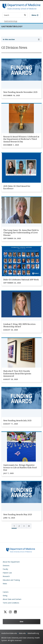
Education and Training (11, 580)
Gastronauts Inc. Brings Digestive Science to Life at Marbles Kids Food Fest (20, 468)
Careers (6, 592)
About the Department (11, 562)
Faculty (5, 569)
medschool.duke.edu (9, 633)
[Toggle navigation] (35, 15)
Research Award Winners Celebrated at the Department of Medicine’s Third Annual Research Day (21, 139)
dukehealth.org (33, 633)
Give (21, 622)
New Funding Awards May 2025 (18, 514)
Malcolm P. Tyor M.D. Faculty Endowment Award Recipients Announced (17, 374)
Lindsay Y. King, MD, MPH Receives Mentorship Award (19, 325)
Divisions (6, 565)
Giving (5, 596)
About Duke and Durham (12, 599)
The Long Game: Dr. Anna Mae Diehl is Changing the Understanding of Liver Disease (21, 233)
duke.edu (22, 633)
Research (6, 576)
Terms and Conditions (11, 603)
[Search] (25, 15)
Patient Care (7, 573)
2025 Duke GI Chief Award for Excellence (17, 187)
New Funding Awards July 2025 (17, 421)
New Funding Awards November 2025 (20, 92)
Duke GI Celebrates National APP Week (21, 280)
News (5, 584)
